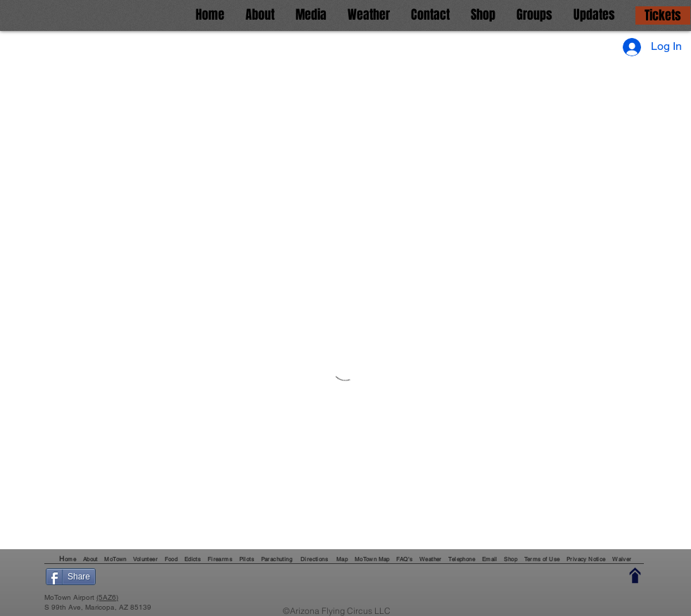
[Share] (71, 577)
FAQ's (404, 559)
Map (342, 559)
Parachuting (277, 559)
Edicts (192, 559)
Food (171, 559)
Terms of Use (542, 559)
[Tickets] (663, 15)
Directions (315, 559)
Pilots (247, 559)
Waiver (622, 559)
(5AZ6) (107, 597)
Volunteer (146, 559)
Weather (431, 559)
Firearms (220, 559)
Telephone (462, 559)
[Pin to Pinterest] (179, 577)
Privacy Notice (586, 559)
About (91, 559)
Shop (511, 559)
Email (490, 559)
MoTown (115, 559)
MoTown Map (372, 559)
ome (71, 559)
